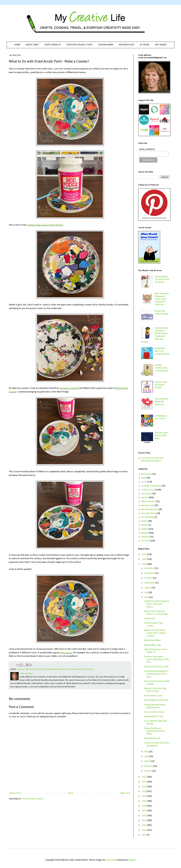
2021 (144, 782)
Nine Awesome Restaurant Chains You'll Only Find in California (162, 299)
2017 (144, 801)
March (148, 761)
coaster (20, 669)
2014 (144, 816)
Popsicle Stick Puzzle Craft (156, 667)
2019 (144, 791)
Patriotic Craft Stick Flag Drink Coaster (155, 690)
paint (61, 669)
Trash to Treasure (86, 669)
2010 (144, 835)
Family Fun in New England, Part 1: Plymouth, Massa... (157, 604)
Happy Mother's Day (153, 717)
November (150, 573)
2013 (144, 820)
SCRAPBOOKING (106, 45)
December (150, 568)
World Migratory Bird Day (156, 700)
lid (46, 669)
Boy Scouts (146, 474)
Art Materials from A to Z (161, 417)
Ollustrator (111, 860)
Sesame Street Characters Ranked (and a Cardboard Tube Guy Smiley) (155, 335)
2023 (144, 564)
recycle (68, 669)
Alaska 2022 (150, 619)
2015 (144, 811)
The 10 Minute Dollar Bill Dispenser (161, 402)
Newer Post (15, 793)
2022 (144, 777)
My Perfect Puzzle (152, 738)
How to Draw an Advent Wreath (161, 385)
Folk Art (41, 669)
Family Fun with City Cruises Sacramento (157, 744)
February (149, 766)
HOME (17, 45)
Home (70, 793)
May (147, 752)
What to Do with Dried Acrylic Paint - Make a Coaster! (155, 633)
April (147, 756)
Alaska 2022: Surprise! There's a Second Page (156, 613)
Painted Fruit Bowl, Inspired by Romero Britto (154, 731)
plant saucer (66, 653)
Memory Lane (148, 505)
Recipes (145, 533)
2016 (144, 806)
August (148, 588)
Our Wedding (148, 517)
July (146, 593)
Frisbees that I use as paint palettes (45, 225)
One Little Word (149, 513)
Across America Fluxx (154, 712)
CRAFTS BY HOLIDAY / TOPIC (80, 45)
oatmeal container (69, 388)
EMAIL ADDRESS (147, 149)
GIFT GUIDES (161, 45)
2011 (144, 830)
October (149, 578)
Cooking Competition (151, 486)
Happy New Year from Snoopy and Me (162, 351)
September (150, 583)
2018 (144, 796)
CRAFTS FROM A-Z (53, 45)
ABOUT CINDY (32, 45)
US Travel (145, 541)
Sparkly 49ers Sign (153, 645)
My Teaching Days (149, 509)
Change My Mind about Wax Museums (155, 706)
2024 (144, 559)
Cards (144, 482)
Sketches (145, 537)
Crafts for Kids (30, 669)
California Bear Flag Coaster (153, 624)
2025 (144, 554)
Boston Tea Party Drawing (161, 312)
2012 (144, 825)
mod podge (53, 669)
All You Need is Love (153, 696)
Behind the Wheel (152, 640)
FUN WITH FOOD (127, 45)
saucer (75, 669)
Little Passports (148, 502)
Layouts (145, 498)
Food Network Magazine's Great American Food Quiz (156, 674)
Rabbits (145, 529)
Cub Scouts (146, 494)
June (147, 597)
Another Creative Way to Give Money (161, 368)
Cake (143, 478)
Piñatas (145, 525)
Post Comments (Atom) (32, 799)
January (148, 771)
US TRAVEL (145, 45)
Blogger (132, 860)
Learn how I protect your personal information (153, 459)
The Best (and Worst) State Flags (161, 436)
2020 (144, 787)
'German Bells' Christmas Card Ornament (162, 280)
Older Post (125, 793)
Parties (144, 521)
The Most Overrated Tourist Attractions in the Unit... (156, 659)
